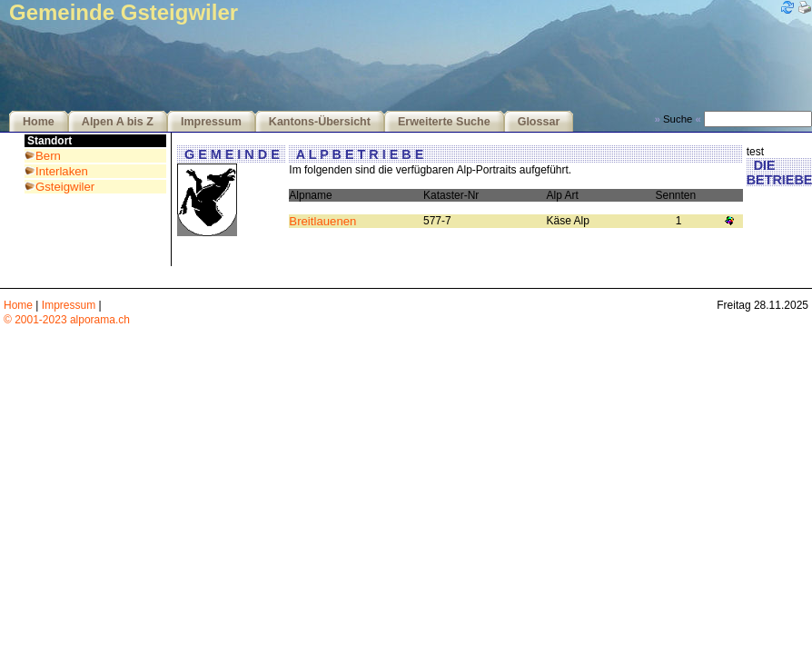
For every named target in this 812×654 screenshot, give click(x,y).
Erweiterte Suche (444, 122)
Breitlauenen (322, 221)
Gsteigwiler (65, 187)
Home (39, 122)
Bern (48, 156)
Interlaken (62, 171)
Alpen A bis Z (118, 122)
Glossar (539, 122)
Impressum (211, 122)
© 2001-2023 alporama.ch (67, 320)
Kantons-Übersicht (320, 122)
